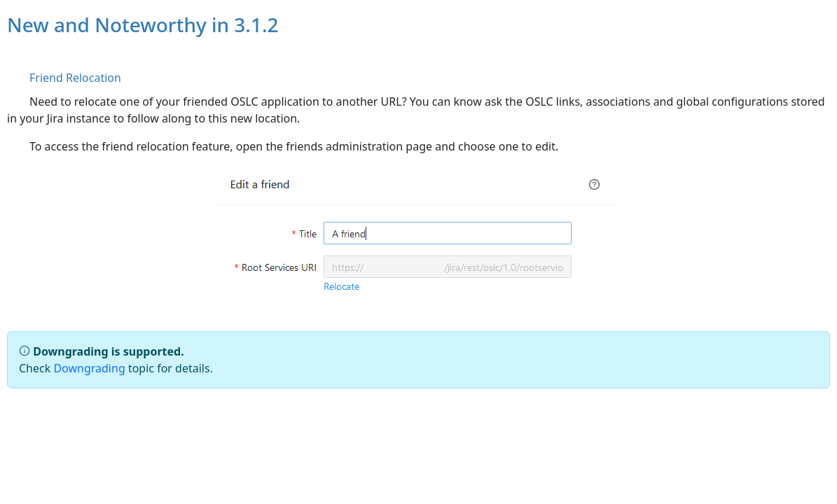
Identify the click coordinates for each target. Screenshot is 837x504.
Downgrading (89, 368)
